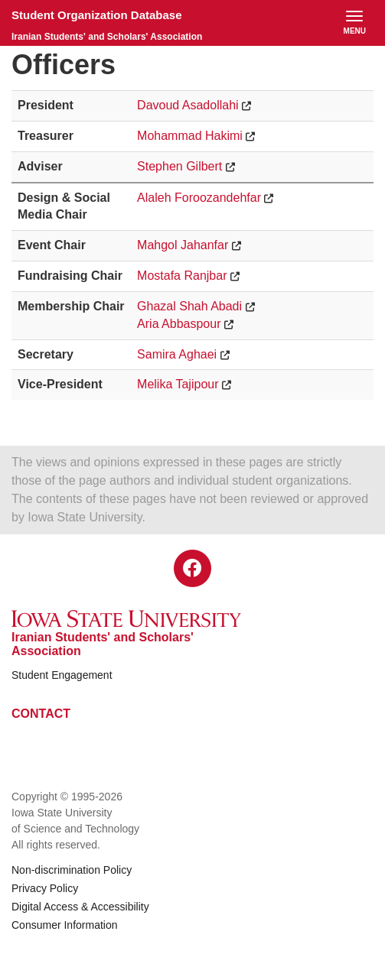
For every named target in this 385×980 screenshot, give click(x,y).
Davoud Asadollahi (188, 105)
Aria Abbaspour (179, 324)
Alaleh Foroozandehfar (199, 198)
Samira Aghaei (177, 354)
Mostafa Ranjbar (182, 276)
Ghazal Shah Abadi (189, 306)
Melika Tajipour (178, 384)
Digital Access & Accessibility (80, 907)
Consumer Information (65, 925)
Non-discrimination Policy (72, 870)
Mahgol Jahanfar (183, 245)
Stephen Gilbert (179, 166)
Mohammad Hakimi (190, 136)
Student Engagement (62, 675)
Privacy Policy (45, 888)
